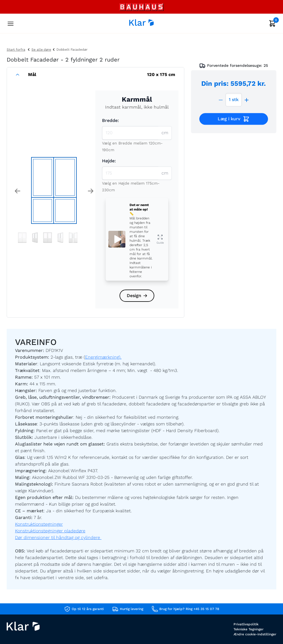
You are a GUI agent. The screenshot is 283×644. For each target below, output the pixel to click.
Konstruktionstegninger (39, 524)
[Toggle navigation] (11, 24)
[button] (17, 191)
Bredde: (111, 120)
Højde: (109, 161)
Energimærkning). (103, 357)
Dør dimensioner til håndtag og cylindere (58, 538)
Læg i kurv (234, 119)
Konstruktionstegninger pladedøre (50, 531)
